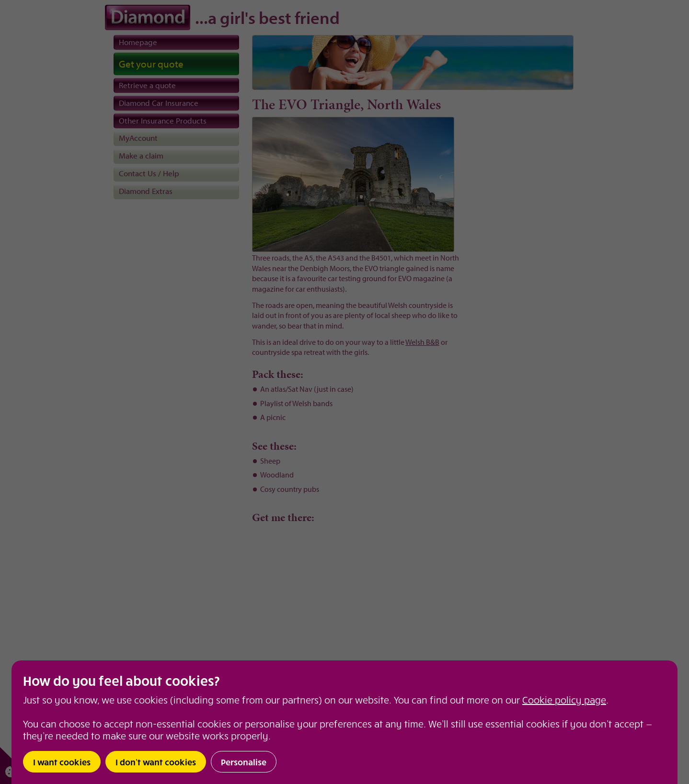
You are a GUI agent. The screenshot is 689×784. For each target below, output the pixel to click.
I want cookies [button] (62, 762)
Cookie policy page (564, 699)
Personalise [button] (244, 762)
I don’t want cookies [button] (156, 762)
